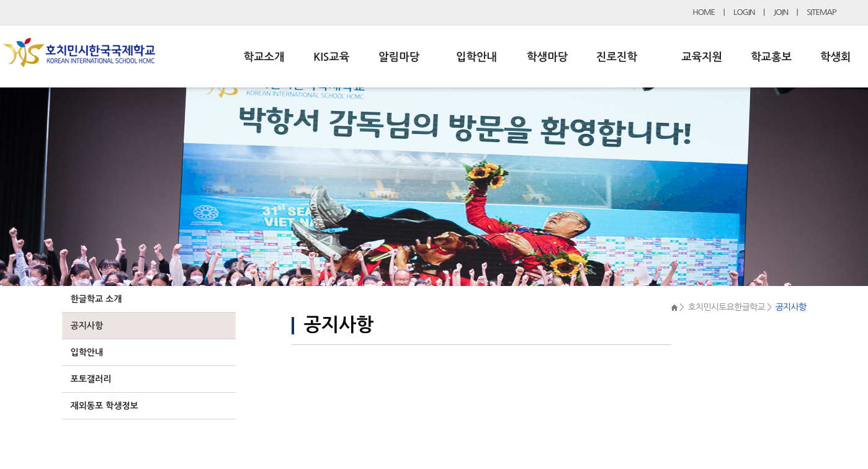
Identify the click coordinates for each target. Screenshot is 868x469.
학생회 (835, 57)
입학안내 (477, 57)
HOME (704, 12)
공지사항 (87, 326)
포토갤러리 (91, 379)
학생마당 (547, 57)
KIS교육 (331, 57)
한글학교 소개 (96, 299)
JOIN (781, 12)
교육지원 (702, 57)
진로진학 (617, 57)
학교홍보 (771, 57)
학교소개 (264, 57)
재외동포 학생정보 (105, 406)
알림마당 (399, 57)
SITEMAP (821, 12)
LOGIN (744, 12)
